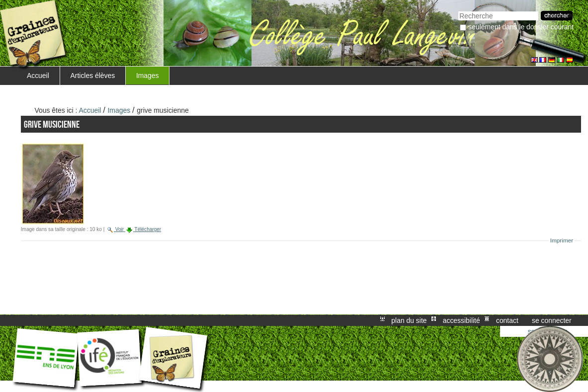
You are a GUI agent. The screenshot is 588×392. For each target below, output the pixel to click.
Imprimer (562, 240)
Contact (507, 320)
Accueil (38, 76)
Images (148, 76)
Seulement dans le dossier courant (521, 27)
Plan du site (409, 320)
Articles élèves (93, 76)
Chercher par (458, 10)
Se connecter (552, 320)
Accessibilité (462, 320)
